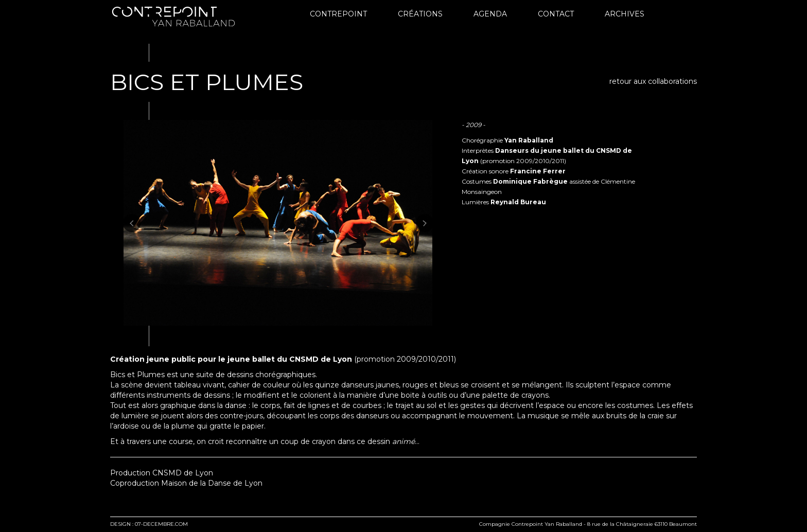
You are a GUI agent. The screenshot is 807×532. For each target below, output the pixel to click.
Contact (556, 14)
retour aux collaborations (653, 82)
